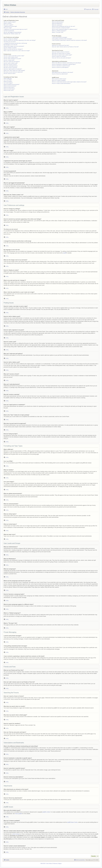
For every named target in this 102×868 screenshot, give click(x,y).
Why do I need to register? (10, 22)
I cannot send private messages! (59, 37)
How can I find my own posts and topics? (61, 58)
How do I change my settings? (11, 39)
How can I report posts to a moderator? (13, 69)
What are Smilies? (8, 81)
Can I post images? (8, 83)
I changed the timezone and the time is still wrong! (15, 43)
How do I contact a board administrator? (61, 83)
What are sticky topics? (9, 87)
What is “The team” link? (58, 32)
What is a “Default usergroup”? (59, 31)
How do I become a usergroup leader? (61, 28)
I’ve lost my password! (9, 31)
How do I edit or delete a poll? (11, 63)
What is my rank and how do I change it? (13, 49)
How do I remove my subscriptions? (60, 67)
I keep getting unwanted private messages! (62, 39)
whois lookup (16, 834)
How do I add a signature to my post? (12, 59)
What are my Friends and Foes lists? (60, 45)
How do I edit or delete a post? (11, 57)
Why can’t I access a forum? (10, 65)
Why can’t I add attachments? (11, 66)
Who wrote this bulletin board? (59, 79)
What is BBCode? (8, 78)
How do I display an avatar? (10, 48)
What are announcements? (10, 86)
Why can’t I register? (8, 25)
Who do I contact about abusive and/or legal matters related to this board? (69, 82)
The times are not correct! (10, 42)
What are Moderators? (57, 23)
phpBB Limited (46, 812)
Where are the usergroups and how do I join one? (63, 26)
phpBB (65, 253)
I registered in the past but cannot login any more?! (16, 29)
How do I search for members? (59, 56)
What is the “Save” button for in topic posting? (14, 70)
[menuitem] (6, 9)
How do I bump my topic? (10, 73)
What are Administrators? (58, 22)
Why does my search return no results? (61, 53)
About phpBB (18, 814)
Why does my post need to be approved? (13, 72)
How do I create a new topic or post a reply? (14, 56)
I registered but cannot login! (10, 26)
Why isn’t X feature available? (59, 80)
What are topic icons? (9, 90)
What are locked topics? (9, 89)
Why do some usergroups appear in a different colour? (65, 29)
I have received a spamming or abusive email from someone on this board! (69, 40)
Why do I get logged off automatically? (13, 32)
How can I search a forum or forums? (61, 52)
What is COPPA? (8, 23)
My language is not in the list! (10, 45)
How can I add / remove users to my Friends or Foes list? (65, 47)
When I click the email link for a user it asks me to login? (17, 51)
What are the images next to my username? (14, 46)
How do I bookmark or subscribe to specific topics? (64, 64)
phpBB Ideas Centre (72, 822)
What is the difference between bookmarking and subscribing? (66, 63)
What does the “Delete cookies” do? (12, 34)
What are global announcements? (12, 84)
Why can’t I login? (8, 28)
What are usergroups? (57, 25)
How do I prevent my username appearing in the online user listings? (20, 40)
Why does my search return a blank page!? (62, 55)
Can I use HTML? (8, 80)
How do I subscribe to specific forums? (61, 66)
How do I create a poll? (9, 60)
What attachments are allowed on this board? (62, 72)
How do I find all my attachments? (60, 74)
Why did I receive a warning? (10, 68)
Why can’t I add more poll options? (12, 62)
